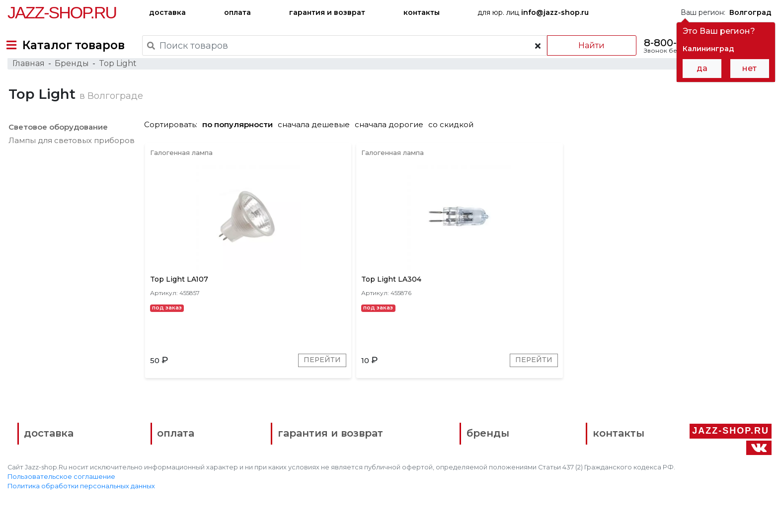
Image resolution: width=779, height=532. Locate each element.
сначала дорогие (393, 145)
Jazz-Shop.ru (62, 12)
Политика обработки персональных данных (81, 517)
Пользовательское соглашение (61, 508)
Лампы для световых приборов (71, 161)
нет (749, 68)
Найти (585, 45)
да (702, 68)
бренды (438, 466)
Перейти (270, 389)
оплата (237, 12)
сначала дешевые (318, 145)
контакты (422, 12)
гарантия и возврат (327, 12)
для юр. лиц (533, 12)
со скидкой (455, 145)
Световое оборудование (57, 147)
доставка (167, 12)
